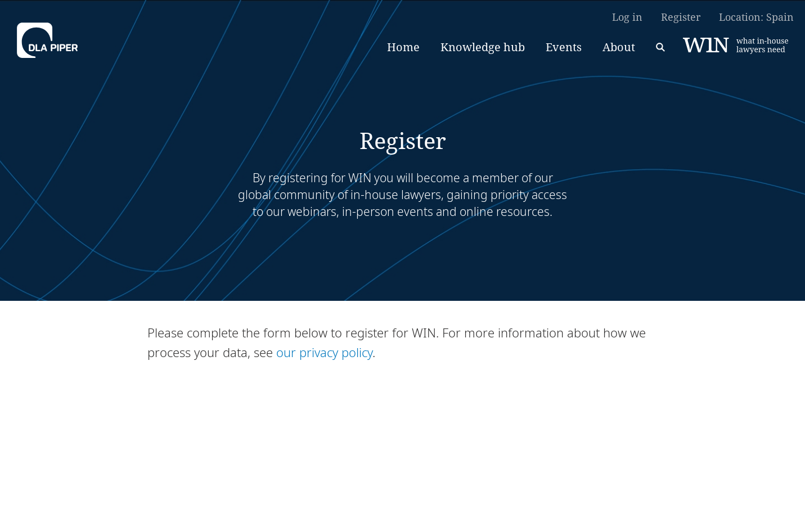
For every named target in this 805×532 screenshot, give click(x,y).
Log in (627, 17)
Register (681, 17)
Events (564, 47)
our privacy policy (324, 352)
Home (403, 47)
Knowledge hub (483, 47)
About (619, 47)
